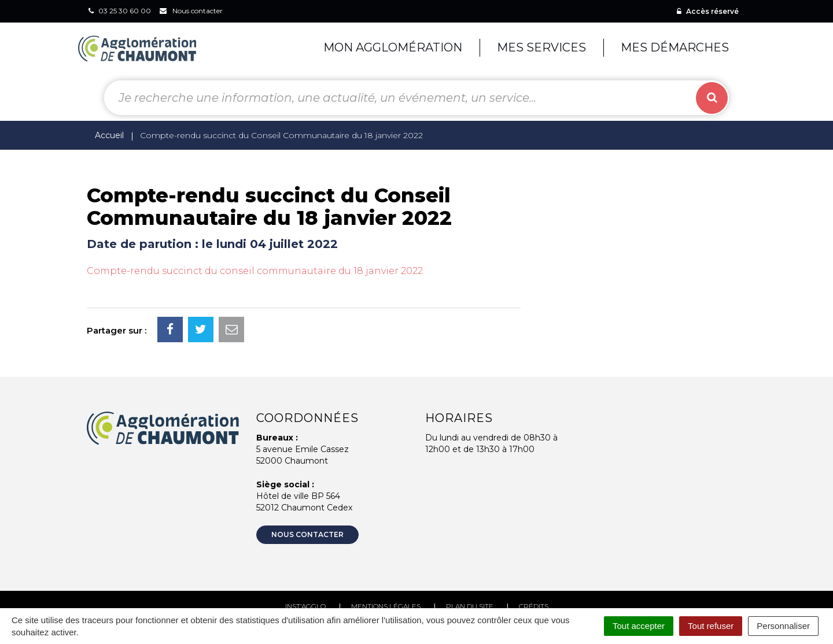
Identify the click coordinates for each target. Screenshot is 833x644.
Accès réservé (708, 11)
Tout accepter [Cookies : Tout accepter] (639, 626)
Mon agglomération (393, 47)
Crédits (534, 606)
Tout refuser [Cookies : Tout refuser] (711, 626)
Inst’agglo (305, 606)
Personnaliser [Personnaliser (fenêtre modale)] (783, 626)
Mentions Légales (386, 606)
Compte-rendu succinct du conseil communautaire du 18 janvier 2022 (255, 271)
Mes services (541, 47)
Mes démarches (675, 47)
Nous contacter (307, 534)
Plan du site (470, 606)
